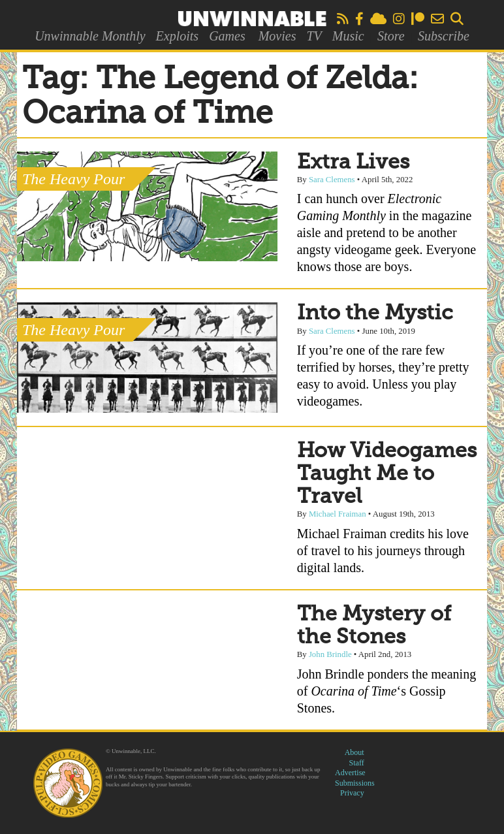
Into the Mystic (375, 313)
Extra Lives (353, 163)
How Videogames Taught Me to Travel (387, 474)
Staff (357, 763)
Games (227, 36)
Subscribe (444, 36)
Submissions (355, 783)
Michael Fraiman (338, 514)
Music (348, 36)
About (354, 752)
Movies (277, 36)
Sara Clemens (332, 180)
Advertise (350, 773)
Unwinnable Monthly (90, 36)
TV (314, 36)
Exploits (178, 36)
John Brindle (330, 654)
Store (391, 36)
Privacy (352, 793)
